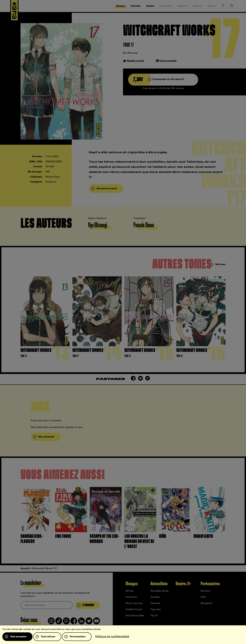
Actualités (159, 584)
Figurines (156, 609)
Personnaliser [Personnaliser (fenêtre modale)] (78, 637)
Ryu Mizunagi (130, 53)
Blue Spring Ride (135, 616)
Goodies (155, 597)
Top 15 (154, 616)
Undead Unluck (134, 609)
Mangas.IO (206, 603)
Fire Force (131, 597)
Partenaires (210, 584)
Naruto (130, 591)
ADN (203, 597)
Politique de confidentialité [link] (112, 636)
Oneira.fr (183, 584)
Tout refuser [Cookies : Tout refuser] (48, 637)
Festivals (155, 603)
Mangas (132, 584)
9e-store (205, 591)
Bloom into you (134, 603)
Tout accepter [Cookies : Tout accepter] (18, 637)
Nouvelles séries (159, 591)
